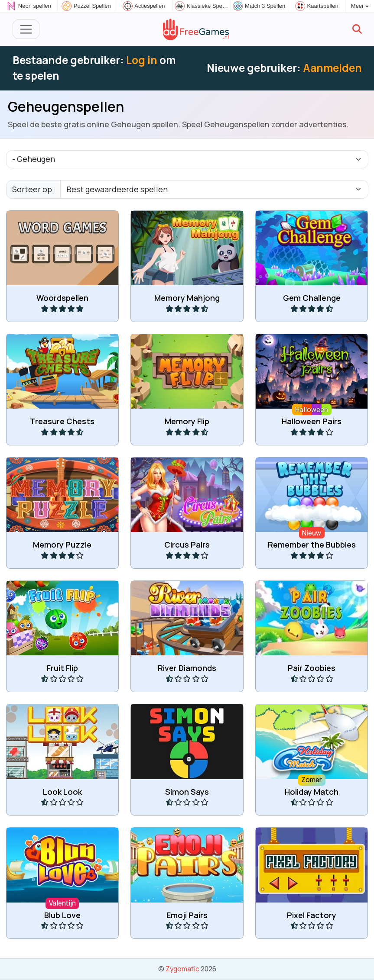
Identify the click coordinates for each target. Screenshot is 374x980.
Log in (142, 60)
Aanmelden (332, 68)
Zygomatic (182, 969)
